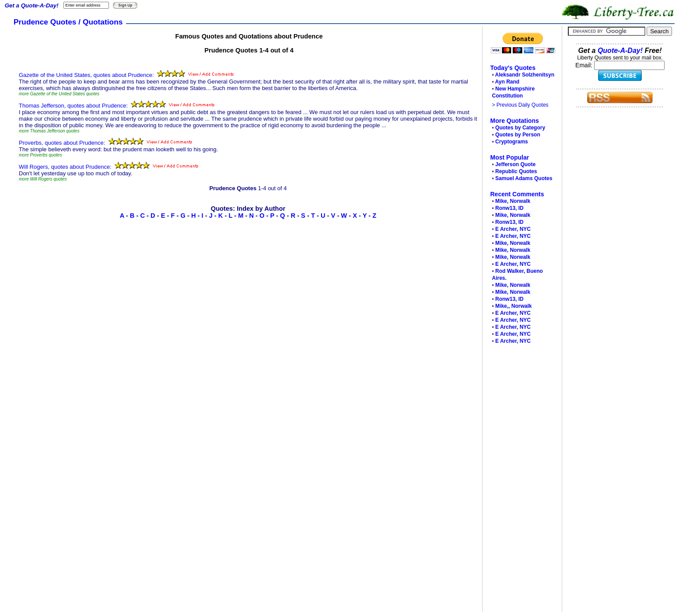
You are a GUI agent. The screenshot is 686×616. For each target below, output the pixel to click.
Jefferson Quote (515, 164)
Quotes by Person (518, 135)
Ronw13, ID (509, 208)
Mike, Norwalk (513, 201)
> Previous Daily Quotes (520, 105)
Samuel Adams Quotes (524, 178)
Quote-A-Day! (620, 50)
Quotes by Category (520, 128)
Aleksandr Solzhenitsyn (525, 75)
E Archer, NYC (513, 229)
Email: (585, 65)
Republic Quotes (516, 171)
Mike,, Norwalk (513, 306)
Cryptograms (512, 142)
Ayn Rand (507, 82)
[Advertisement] (520, 480)
